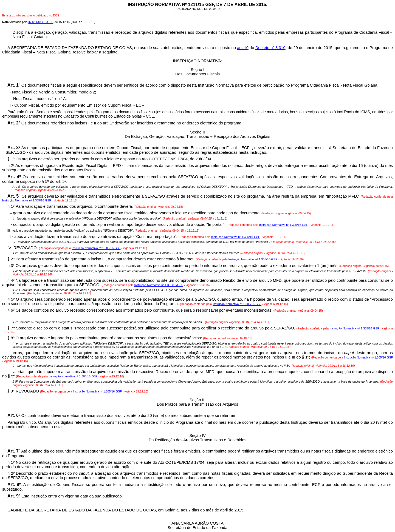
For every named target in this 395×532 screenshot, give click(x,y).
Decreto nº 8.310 (270, 48)
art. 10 (243, 48)
